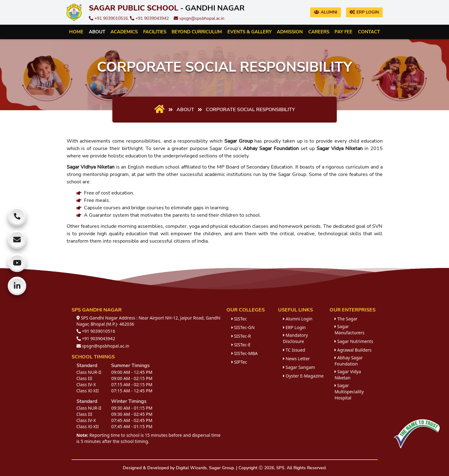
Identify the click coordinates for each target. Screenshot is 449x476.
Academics (124, 32)
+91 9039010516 (96, 331)
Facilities (155, 32)
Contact (369, 32)
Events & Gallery (249, 32)
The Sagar (346, 319)
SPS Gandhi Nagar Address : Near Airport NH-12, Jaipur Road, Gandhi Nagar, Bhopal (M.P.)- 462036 (149, 321)
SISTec (239, 319)
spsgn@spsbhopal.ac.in (199, 18)
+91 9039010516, (109, 18)
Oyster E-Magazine (303, 376)
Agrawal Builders (353, 350)
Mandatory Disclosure (295, 338)
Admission (290, 32)
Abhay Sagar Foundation (349, 361)
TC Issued (294, 350)
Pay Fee (343, 32)
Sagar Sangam (299, 367)
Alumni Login (298, 319)
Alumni (326, 12)
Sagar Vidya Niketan (348, 375)
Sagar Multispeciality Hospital (349, 392)
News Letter (296, 359)
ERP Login (364, 12)
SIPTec (239, 362)
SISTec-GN (243, 327)
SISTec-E (241, 345)
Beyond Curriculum (197, 32)
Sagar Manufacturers (349, 330)
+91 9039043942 (149, 18)
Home (76, 32)
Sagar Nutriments (354, 341)
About (97, 32)
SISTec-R (241, 336)
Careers (319, 32)
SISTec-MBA (245, 353)
